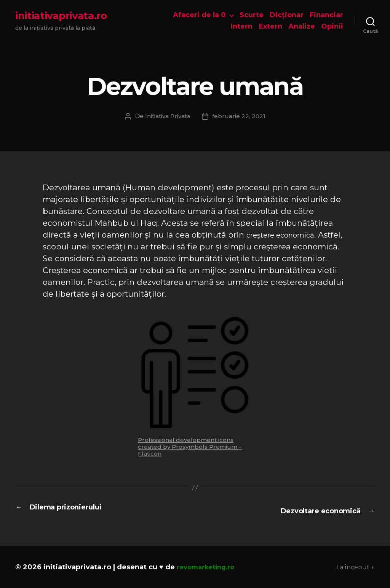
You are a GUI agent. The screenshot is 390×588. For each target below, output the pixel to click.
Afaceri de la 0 (199, 15)
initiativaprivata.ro (61, 16)
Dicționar (287, 15)
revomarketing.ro (209, 566)
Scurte (252, 15)
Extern (270, 27)
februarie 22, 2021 (241, 116)
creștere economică (286, 235)
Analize (302, 27)
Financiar (326, 15)
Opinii (332, 27)
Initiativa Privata (168, 116)
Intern (242, 27)
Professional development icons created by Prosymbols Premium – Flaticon (190, 447)
